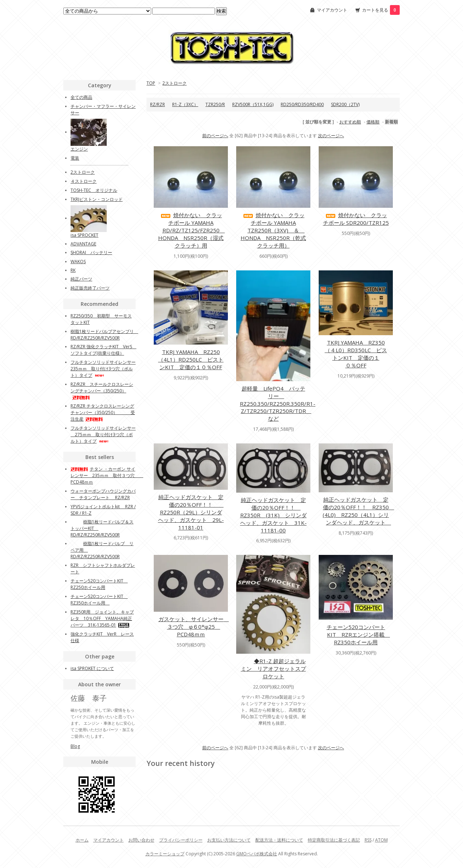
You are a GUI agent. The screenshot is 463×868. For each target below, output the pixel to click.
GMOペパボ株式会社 (257, 854)
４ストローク (84, 181)
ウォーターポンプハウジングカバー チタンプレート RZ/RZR (103, 494)
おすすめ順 (350, 122)
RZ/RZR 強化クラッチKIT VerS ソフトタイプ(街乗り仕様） (103, 350)
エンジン (79, 149)
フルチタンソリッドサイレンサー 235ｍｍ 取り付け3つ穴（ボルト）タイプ (103, 369)
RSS (368, 840)
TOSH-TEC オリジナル (94, 190)
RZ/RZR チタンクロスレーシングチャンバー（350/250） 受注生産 (103, 412)
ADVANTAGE (83, 244)
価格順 (373, 122)
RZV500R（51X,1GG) (253, 104)
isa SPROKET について (92, 668)
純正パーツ (81, 279)
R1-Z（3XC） (185, 104)
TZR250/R (215, 104)
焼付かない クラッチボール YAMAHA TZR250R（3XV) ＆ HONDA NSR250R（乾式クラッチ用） (273, 230)
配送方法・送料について (279, 840)
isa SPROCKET (84, 235)
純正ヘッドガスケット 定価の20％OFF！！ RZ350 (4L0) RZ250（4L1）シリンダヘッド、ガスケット (358, 511)
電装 (75, 158)
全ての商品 (81, 97)
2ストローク (175, 83)
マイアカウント (332, 10)
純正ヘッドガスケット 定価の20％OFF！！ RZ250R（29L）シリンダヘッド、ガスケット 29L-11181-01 (191, 512)
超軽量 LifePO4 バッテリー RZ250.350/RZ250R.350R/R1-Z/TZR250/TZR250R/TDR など (278, 403)
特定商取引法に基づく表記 (334, 840)
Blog (75, 746)
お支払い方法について (229, 840)
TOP (151, 83)
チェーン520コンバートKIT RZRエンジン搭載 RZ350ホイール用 (358, 635)
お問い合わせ (141, 840)
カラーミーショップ (165, 854)
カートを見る (381, 10)
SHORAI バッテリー (91, 252)
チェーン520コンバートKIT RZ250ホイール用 (99, 584)
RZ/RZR (158, 104)
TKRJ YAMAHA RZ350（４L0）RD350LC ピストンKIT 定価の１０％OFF (356, 354)
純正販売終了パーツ (90, 288)
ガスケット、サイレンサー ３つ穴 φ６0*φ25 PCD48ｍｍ (194, 627)
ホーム (82, 840)
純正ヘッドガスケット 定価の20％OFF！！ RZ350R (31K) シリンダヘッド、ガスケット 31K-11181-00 (273, 515)
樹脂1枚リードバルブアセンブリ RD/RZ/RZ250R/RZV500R (104, 335)
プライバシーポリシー (181, 840)
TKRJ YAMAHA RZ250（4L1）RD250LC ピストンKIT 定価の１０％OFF (191, 359)
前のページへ (215, 136)
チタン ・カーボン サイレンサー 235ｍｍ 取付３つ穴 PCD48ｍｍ (107, 475)
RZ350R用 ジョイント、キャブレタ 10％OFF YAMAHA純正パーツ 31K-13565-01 (102, 618)
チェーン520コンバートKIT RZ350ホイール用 (99, 600)
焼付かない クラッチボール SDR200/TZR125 (356, 219)
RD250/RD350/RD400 (302, 104)
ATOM (381, 840)
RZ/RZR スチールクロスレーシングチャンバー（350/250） (102, 390)
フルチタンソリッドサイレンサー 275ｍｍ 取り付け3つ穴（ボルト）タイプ (103, 435)
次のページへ (331, 136)
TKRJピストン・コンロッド (97, 199)
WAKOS (78, 262)
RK (73, 270)
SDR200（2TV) (345, 104)
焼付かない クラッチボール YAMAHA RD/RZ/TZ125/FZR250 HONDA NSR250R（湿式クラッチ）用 (192, 230)
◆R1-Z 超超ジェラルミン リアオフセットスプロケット (273, 669)
